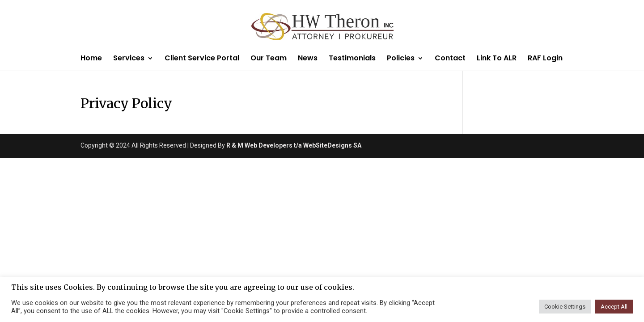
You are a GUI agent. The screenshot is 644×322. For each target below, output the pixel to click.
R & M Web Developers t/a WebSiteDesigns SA (294, 145)
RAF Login (545, 59)
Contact (450, 59)
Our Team (269, 59)
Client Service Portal (202, 59)
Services (129, 59)
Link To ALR (497, 59)
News (308, 59)
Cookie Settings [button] (565, 307)
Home (91, 59)
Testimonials (352, 59)
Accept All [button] (614, 307)
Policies (401, 59)
